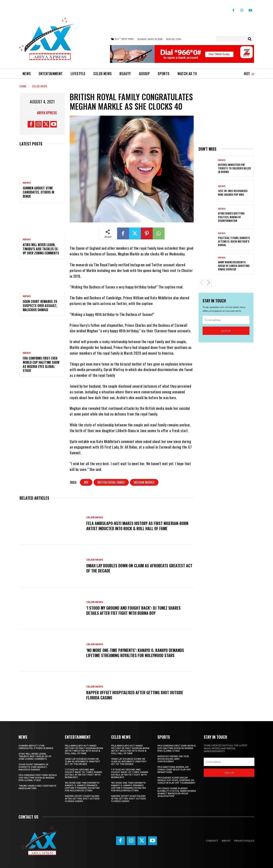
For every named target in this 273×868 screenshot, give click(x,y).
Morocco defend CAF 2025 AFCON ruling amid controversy (173, 759)
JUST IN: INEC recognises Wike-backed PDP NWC (233, 192)
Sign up (226, 331)
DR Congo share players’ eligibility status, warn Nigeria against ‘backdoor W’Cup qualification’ (177, 792)
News (27, 183)
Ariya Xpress (47, 113)
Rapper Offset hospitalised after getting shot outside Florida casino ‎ (135, 695)
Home (23, 86)
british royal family (111, 482)
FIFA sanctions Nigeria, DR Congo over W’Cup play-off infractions (174, 770)
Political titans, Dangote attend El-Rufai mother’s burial (234, 241)
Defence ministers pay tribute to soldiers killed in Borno (234, 168)
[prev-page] (201, 283)
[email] (226, 320)
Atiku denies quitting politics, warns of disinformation (231, 217)
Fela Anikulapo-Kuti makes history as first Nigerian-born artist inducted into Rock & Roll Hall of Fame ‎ (137, 526)
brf (86, 482)
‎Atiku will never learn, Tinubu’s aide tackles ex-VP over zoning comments (41, 249)
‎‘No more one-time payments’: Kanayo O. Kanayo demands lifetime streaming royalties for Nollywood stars (135, 653)
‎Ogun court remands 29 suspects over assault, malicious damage (40, 306)
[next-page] (209, 283)
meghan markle (144, 482)
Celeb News (40, 86)
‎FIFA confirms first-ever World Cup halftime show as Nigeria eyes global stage (41, 364)
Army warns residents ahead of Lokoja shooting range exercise (234, 266)
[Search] (250, 39)
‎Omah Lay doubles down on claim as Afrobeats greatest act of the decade (139, 568)
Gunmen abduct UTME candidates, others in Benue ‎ (38, 192)
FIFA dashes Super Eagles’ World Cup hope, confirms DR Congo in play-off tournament (176, 780)
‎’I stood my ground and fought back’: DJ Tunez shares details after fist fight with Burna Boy (133, 610)
